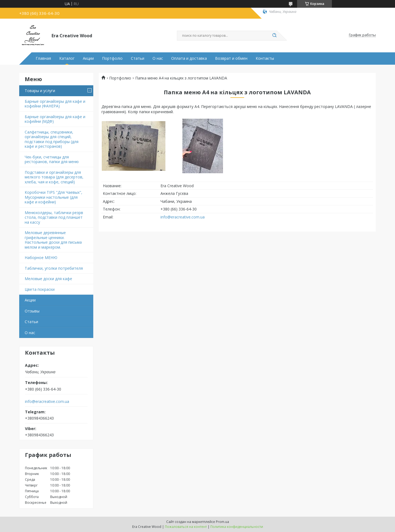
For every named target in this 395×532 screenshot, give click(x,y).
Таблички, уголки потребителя (54, 268)
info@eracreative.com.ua (47, 402)
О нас (158, 58)
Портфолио (120, 78)
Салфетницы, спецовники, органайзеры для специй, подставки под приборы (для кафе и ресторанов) (52, 139)
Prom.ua (222, 522)
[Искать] (274, 36)
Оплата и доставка (189, 58)
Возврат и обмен (231, 58)
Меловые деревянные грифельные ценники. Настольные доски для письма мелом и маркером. (53, 240)
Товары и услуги (40, 91)
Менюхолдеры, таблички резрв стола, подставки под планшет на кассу (54, 217)
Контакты (265, 58)
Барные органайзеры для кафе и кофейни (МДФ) (55, 119)
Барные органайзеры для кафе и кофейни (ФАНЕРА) (55, 104)
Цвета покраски (40, 289)
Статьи (138, 58)
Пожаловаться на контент (186, 527)
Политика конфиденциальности (237, 527)
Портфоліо (112, 58)
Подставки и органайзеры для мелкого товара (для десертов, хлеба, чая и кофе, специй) (54, 177)
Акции (88, 58)
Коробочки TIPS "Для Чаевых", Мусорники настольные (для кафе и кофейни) (53, 197)
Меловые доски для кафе (48, 279)
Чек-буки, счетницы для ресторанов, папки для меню (52, 159)
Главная (43, 58)
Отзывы (32, 311)
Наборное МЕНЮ (41, 258)
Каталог (67, 58)
